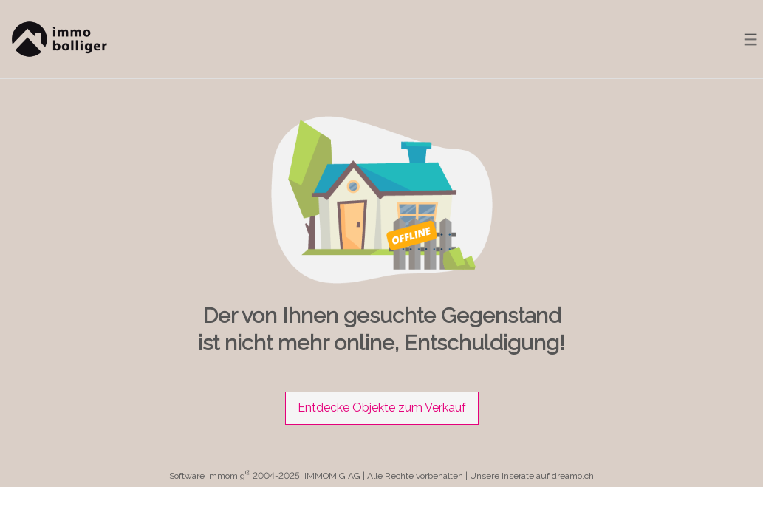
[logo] (57, 39)
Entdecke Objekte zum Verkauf (382, 407)
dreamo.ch (573, 476)
